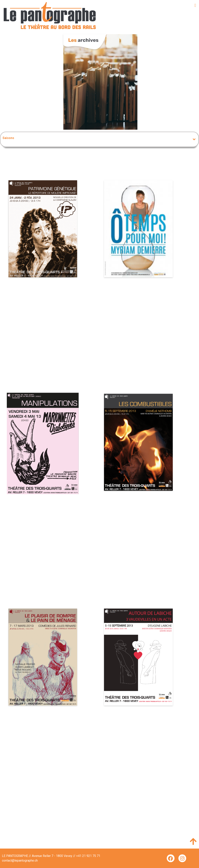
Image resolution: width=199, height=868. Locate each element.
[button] (195, 5)
